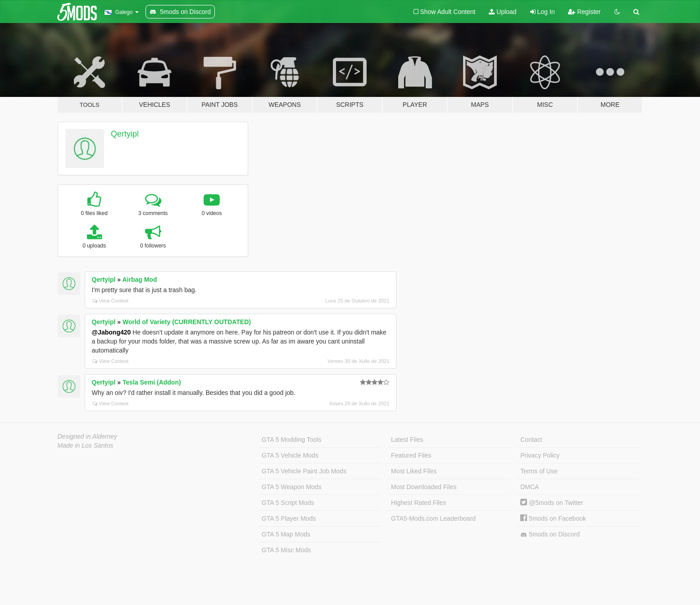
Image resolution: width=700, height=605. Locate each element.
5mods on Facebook (553, 518)
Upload (502, 12)
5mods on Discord (550, 534)
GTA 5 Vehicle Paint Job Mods (304, 471)
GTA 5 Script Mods (288, 503)
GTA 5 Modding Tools (292, 440)
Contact (531, 440)
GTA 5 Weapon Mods (292, 487)
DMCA (530, 487)
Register (584, 12)
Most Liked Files (414, 471)
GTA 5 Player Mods (289, 518)
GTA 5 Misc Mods (286, 550)
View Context (111, 301)
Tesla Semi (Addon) (152, 382)
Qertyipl (125, 134)
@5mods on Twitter (552, 503)
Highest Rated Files (418, 503)
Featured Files (411, 455)
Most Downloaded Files (424, 487)
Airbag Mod (139, 280)
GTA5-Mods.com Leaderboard (433, 518)
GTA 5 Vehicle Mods (290, 455)
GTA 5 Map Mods (286, 534)
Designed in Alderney (88, 436)
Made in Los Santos (86, 445)
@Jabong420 (111, 332)
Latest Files (407, 440)
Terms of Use (539, 471)
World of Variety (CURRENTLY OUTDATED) (187, 322)
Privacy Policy (540, 455)
